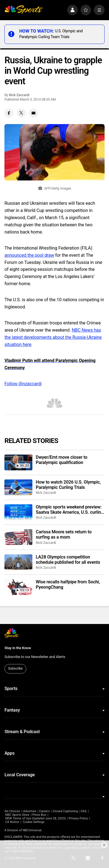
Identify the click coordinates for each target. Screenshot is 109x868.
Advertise (29, 811)
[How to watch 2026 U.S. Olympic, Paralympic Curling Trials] (18, 487)
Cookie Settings (33, 822)
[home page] (23, 10)
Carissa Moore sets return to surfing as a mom (64, 534)
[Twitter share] (21, 113)
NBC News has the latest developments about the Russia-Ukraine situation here (53, 337)
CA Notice (12, 822)
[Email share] (33, 113)
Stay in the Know (18, 648)
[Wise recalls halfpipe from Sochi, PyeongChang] (18, 587)
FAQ (84, 811)
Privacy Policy (78, 818)
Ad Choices (12, 811)
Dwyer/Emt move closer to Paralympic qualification (61, 460)
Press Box (39, 815)
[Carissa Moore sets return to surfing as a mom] (18, 537)
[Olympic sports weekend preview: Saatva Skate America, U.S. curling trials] (18, 512)
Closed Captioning (65, 811)
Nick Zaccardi (19, 95)
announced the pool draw (29, 255)
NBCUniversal (32, 830)
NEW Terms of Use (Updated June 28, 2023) (36, 818)
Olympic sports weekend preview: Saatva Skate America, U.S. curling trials (70, 510)
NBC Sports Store (17, 815)
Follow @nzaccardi (23, 384)
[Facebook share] (9, 113)
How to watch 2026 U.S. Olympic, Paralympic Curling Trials (68, 485)
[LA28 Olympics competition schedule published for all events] (18, 562)
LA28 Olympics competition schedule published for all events (68, 560)
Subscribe (15, 668)
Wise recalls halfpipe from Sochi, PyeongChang (68, 584)
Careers (44, 811)
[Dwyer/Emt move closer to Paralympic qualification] (18, 462)
